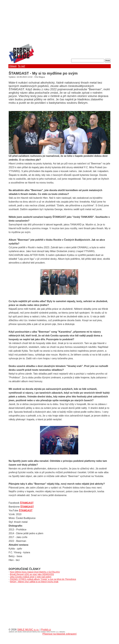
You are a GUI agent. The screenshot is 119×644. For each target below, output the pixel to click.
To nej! (21, 66)
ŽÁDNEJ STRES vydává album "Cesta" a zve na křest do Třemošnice (43, 579)
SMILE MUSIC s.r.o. (28, 630)
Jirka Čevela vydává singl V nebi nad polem (31, 577)
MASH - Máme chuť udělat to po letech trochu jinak (34, 582)
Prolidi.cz (46, 630)
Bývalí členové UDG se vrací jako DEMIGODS (32, 574)
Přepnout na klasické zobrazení (59, 634)
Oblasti (13, 66)
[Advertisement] (60, 22)
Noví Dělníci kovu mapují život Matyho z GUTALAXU (35, 572)
